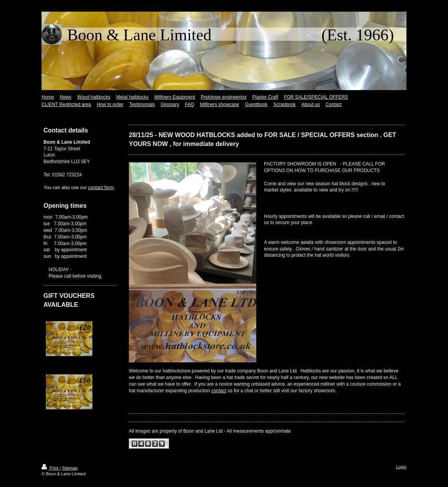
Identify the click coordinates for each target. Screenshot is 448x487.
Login (401, 467)
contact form (101, 188)
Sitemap (70, 468)
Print (51, 468)
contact (219, 391)
